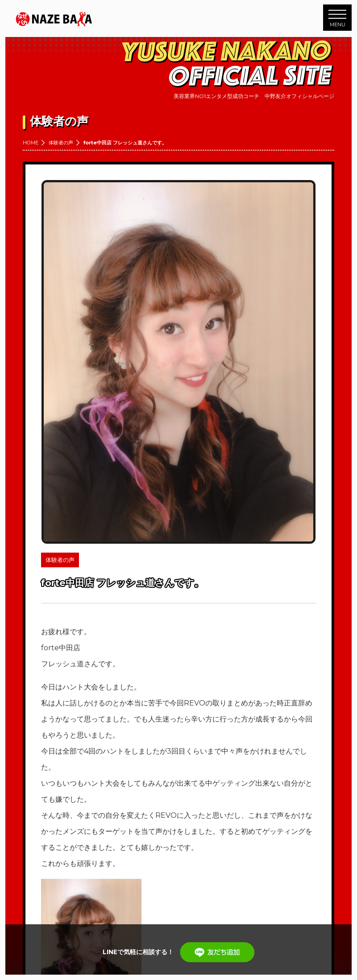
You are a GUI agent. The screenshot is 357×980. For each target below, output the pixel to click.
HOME (31, 143)
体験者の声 (61, 143)
